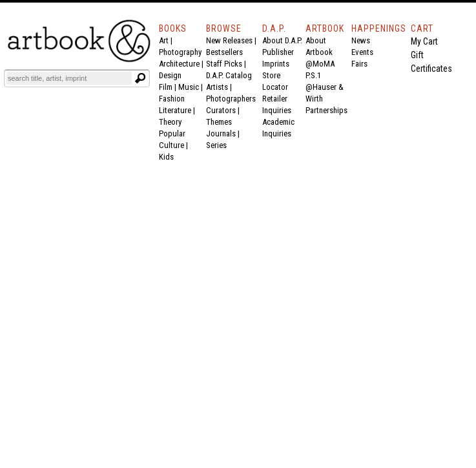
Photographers (231, 99)
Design (170, 75)
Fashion (172, 99)
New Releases (229, 40)
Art (164, 40)
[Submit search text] (140, 78)
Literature (175, 110)
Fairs (359, 64)
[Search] (69, 78)
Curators (221, 110)
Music (189, 87)
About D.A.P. (282, 40)
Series (216, 145)
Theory (170, 122)
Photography (180, 52)
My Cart (424, 41)
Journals (221, 133)
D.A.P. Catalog (229, 75)
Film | (169, 87)
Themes (219, 122)
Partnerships (326, 110)
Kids (166, 157)
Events (362, 52)
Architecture (179, 64)
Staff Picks (224, 64)
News (361, 40)
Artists (217, 87)
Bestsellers (224, 52)
